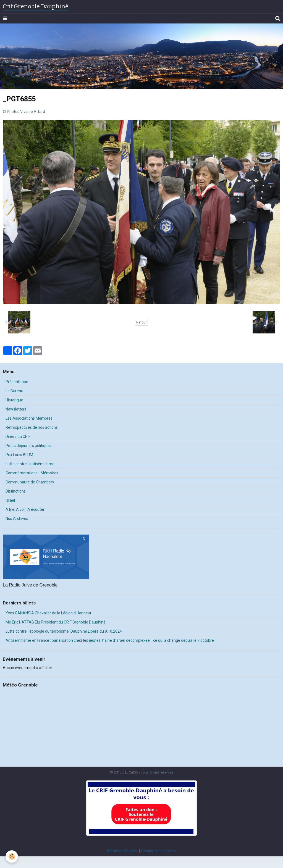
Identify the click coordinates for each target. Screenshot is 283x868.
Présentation (17, 382)
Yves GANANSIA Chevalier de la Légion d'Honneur (49, 613)
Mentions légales (122, 851)
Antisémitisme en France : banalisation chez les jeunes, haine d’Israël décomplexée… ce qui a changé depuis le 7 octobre (110, 640)
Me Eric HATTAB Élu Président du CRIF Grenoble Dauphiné (56, 622)
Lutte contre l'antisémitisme (30, 464)
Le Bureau (14, 391)
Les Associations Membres (29, 418)
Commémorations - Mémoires (32, 473)
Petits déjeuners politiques (29, 446)
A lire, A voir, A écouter (25, 509)
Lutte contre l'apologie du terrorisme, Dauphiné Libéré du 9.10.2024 (64, 631)
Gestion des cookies (158, 851)
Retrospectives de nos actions (32, 427)
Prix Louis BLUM (19, 455)
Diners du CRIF (18, 436)
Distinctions (16, 491)
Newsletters (16, 409)
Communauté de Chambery (30, 482)
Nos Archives (17, 519)
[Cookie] (12, 857)
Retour (141, 322)
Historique (14, 400)
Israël (10, 500)
